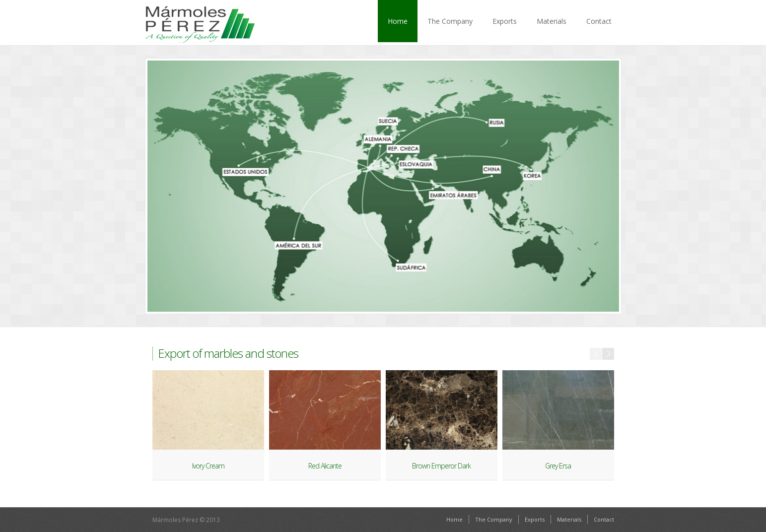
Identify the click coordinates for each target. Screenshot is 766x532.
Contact (599, 21)
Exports (505, 21)
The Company (450, 21)
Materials (552, 21)
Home (398, 21)
